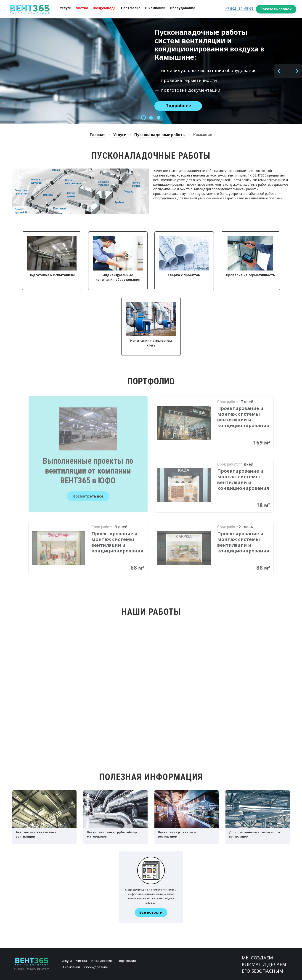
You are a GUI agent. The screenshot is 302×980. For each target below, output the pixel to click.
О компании (157, 9)
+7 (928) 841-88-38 (239, 8)
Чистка (81, 9)
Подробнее (178, 106)
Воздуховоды (103, 9)
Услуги (64, 9)
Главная (98, 135)
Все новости (151, 912)
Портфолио (132, 9)
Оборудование (96, 967)
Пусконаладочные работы (160, 135)
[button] (281, 71)
